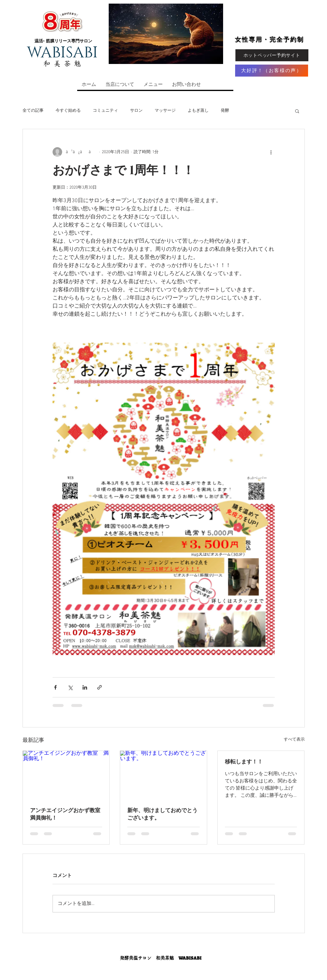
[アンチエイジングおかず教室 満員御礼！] (66, 775)
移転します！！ (244, 762)
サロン (136, 111)
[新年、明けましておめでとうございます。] (163, 775)
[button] (297, 111)
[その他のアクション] (271, 152)
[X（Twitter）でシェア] (70, 687)
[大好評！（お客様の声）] (272, 71)
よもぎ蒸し (198, 111)
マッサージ (165, 111)
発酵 (225, 111)
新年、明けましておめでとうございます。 (162, 814)
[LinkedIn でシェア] (85, 687)
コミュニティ (105, 111)
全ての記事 (33, 111)
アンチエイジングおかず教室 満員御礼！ (66, 814)
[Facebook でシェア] (55, 687)
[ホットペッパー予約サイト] (272, 55)
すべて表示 (294, 740)
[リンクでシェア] (100, 687)
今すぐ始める (68, 111)
